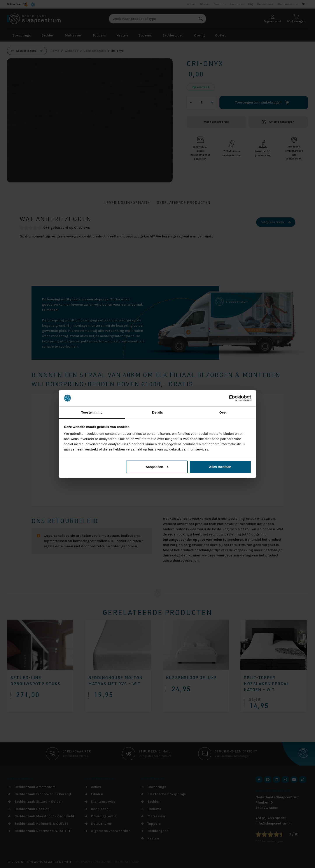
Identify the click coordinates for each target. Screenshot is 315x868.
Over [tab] (223, 412)
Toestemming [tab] (92, 412)
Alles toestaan (220, 467)
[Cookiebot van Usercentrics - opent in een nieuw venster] (232, 398)
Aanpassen (157, 467)
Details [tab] (157, 412)
